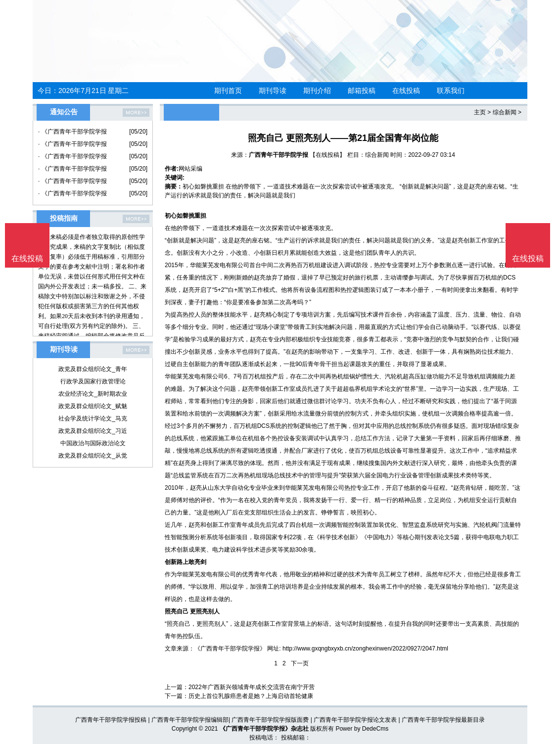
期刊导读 (273, 91)
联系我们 (451, 91)
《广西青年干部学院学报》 (230, 649)
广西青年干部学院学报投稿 (111, 720)
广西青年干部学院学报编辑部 (190, 720)
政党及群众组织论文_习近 (93, 431)
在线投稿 (406, 91)
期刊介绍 (317, 91)
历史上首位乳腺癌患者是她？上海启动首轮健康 (251, 696)
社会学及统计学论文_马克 (93, 418)
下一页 (300, 663)
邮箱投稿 (362, 91)
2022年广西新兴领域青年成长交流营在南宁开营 (252, 687)
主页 (480, 112)
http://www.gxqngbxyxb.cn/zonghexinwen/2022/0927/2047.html (365, 649)
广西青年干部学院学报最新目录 (443, 720)
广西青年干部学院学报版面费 (270, 720)
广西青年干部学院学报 (279, 155)
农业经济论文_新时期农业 (93, 394)
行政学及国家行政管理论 (93, 381)
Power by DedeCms (362, 729)
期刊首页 (228, 91)
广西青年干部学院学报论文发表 (355, 720)
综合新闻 (505, 112)
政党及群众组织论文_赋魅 (93, 406)
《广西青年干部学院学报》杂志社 (264, 729)
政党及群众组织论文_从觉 (93, 456)
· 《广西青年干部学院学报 (72, 132)
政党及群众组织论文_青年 (93, 369)
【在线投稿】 (327, 155)
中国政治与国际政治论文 (93, 443)
